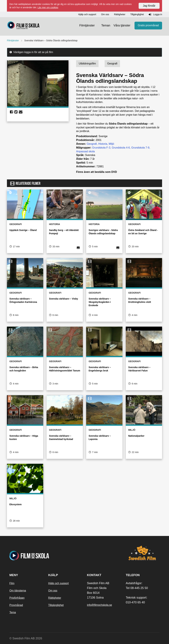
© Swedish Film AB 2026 (26, 638)
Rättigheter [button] (120, 14)
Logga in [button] (155, 15)
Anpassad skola (85, 151)
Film (12, 583)
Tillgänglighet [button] (137, 14)
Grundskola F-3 (101, 148)
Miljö (111, 144)
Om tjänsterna (18, 591)
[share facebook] (11, 112)
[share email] (21, 112)
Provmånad (16, 605)
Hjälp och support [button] (87, 14)
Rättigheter (55, 598)
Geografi (92, 144)
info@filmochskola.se (99, 605)
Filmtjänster (87, 25)
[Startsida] (23, 26)
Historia (103, 144)
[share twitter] (16, 112)
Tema (13, 612)
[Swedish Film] (143, 553)
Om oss (53, 591)
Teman (106, 25)
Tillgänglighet (56, 605)
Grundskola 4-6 (121, 148)
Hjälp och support (59, 583)
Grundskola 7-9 (140, 148)
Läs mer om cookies (48, 7)
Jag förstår (149, 6)
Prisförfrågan (17, 598)
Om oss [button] (105, 14)
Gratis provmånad (148, 26)
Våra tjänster (122, 25)
